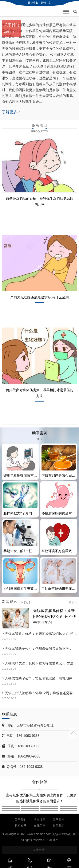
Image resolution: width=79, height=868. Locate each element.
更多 (73, 603)
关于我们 (20, 820)
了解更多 (11, 112)
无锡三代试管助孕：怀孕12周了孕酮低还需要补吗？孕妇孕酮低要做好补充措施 (41, 693)
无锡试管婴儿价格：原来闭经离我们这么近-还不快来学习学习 (55, 617)
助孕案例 (59, 820)
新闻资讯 (20, 826)
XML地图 (53, 840)
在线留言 (40, 826)
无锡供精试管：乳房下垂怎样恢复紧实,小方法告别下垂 (41, 663)
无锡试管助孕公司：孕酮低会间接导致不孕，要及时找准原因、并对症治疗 (41, 649)
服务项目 (40, 820)
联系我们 (59, 826)
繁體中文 (46, 3)
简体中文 (33, 3)
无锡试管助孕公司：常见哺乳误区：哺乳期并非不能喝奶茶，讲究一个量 (41, 678)
